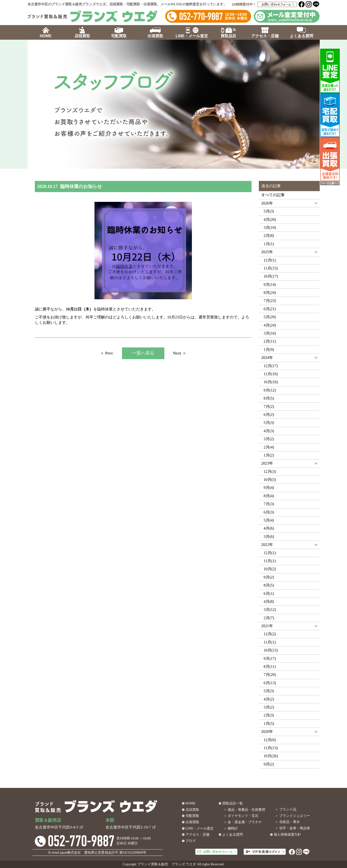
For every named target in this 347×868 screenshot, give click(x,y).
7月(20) (270, 675)
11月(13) (271, 748)
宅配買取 (192, 816)
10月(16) (271, 382)
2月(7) (269, 618)
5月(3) (269, 211)
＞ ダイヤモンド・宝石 (241, 816)
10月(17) (271, 276)
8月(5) (269, 398)
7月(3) (269, 504)
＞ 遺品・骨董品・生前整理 (244, 810)
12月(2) (270, 634)
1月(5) (269, 723)
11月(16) (271, 374)
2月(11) (270, 341)
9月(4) (269, 488)
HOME (191, 803)
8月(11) (270, 667)
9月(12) (270, 390)
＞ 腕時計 (231, 828)
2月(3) (269, 715)
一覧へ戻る (143, 353)
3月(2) (269, 439)
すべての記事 (273, 195)
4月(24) (270, 325)
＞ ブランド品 (286, 809)
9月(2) (269, 577)
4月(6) (269, 528)
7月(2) (269, 406)
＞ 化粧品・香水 (287, 822)
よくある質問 (233, 835)
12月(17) (271, 366)
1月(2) (269, 455)
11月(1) (270, 561)
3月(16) (270, 333)
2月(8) (269, 236)
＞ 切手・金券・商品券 (292, 828)
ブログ (191, 841)
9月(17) (270, 658)
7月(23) (270, 301)
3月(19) (270, 228)
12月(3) (270, 471)
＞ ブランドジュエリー (292, 816)
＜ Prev (107, 353)
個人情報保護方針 (287, 835)
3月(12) (270, 610)
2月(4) (269, 447)
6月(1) (269, 593)
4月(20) (270, 219)
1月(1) (269, 244)
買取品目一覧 (233, 803)
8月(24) (270, 293)
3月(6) (269, 537)
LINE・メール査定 (200, 828)
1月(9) (269, 350)
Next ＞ (180, 353)
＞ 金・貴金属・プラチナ (243, 822)
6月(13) (270, 683)
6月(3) (269, 512)
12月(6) (270, 740)
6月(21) (270, 309)
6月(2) (269, 415)
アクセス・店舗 (197, 835)
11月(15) (271, 268)
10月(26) (271, 756)
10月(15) (271, 650)
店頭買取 (192, 810)
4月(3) (269, 431)
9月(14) (270, 285)
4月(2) (269, 699)
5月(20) (270, 317)
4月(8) (269, 602)
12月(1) (270, 260)
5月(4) (269, 520)
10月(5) (270, 480)
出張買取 (192, 822)
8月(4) (269, 496)
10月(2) (270, 569)
